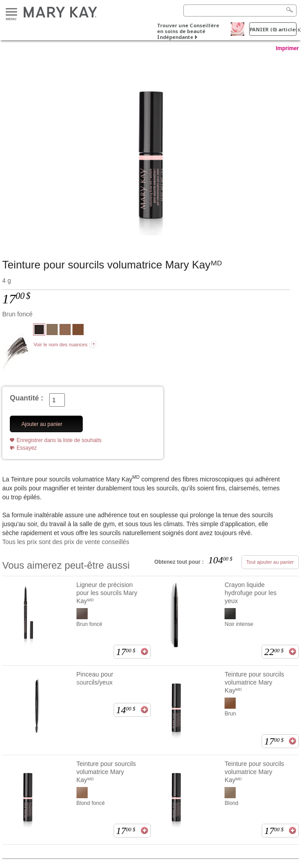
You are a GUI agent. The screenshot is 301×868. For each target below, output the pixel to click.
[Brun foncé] (150, 146)
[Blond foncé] (65, 331)
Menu (11, 12)
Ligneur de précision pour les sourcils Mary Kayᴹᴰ (107, 593)
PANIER (273, 29)
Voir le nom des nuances (60, 345)
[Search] (240, 11)
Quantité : (27, 398)
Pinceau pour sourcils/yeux (95, 678)
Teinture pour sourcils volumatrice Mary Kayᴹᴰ (254, 682)
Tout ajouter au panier (270, 562)
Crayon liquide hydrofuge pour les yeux (250, 593)
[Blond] (52, 331)
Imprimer (287, 48)
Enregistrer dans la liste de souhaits (59, 440)
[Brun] (78, 331)
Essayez (27, 448)
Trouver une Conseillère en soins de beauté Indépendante (188, 31)
